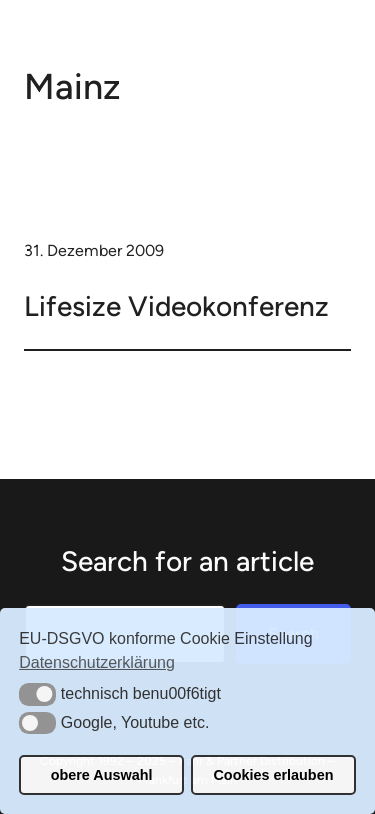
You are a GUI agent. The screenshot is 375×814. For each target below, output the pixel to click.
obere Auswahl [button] (102, 775)
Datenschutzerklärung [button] (97, 662)
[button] (37, 694)
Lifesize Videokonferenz (176, 306)
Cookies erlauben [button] (273, 775)
